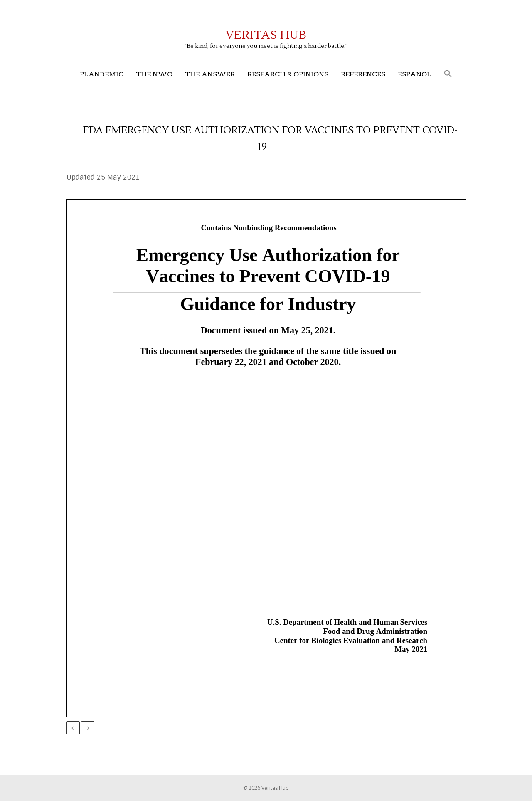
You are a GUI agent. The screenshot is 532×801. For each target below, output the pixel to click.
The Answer (210, 74)
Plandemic (102, 74)
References (363, 74)
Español (415, 74)
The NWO (154, 74)
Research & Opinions (288, 74)
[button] (448, 74)
